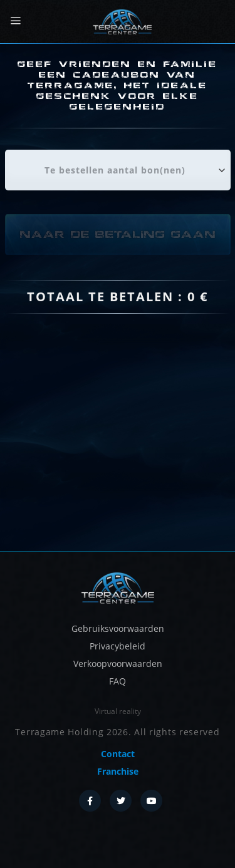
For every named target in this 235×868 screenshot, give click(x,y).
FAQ (118, 681)
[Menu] (15, 21)
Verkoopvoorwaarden (118, 664)
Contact (118, 754)
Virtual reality (118, 711)
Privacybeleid (118, 646)
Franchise (118, 771)
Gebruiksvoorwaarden (118, 628)
